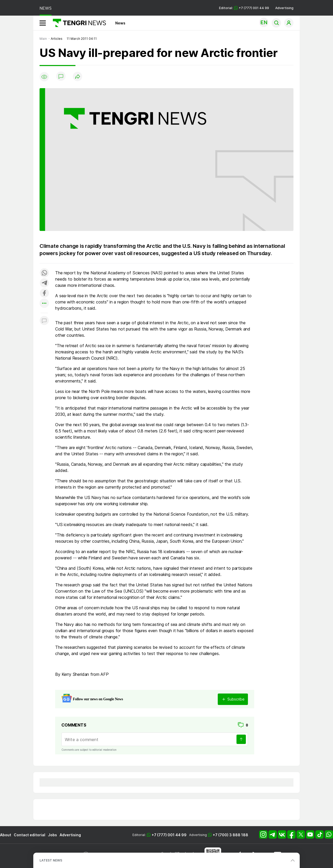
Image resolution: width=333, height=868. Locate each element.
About (6, 835)
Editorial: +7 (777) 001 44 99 (244, 8)
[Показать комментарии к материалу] (44, 321)
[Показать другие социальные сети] (44, 304)
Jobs (52, 835)
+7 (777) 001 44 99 (169, 835)
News (120, 23)
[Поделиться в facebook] (44, 293)
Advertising (284, 8)
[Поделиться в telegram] (44, 283)
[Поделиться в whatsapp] (44, 273)
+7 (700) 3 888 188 (230, 835)
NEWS (46, 8)
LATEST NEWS (51, 860)
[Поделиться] (78, 77)
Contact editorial (30, 835)
